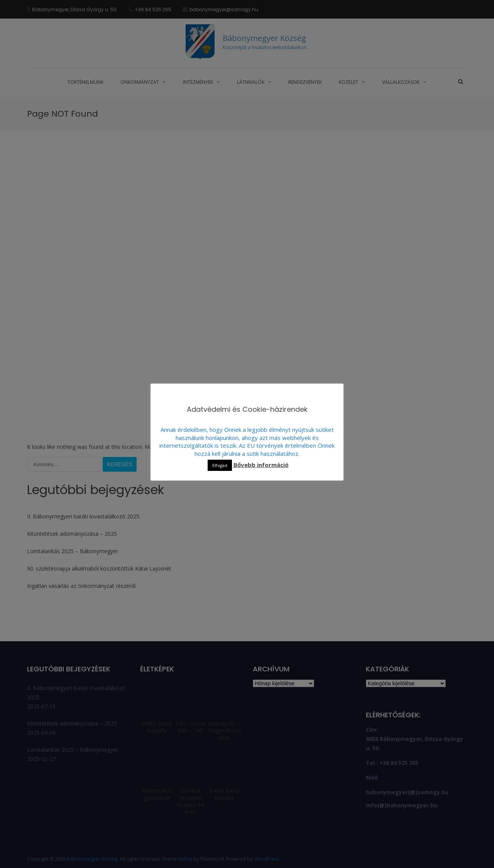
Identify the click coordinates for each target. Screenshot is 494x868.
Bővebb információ (261, 465)
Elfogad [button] (220, 465)
